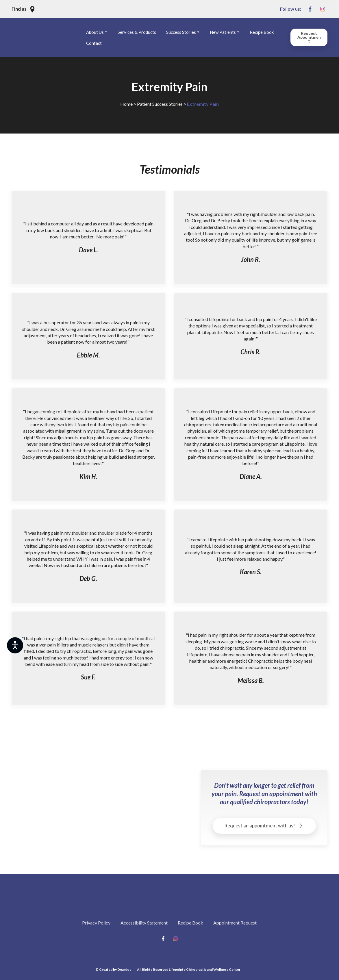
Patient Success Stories (160, 104)
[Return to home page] (47, 37)
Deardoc (124, 969)
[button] (24, 9)
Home (126, 104)
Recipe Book (262, 32)
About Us (95, 32)
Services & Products (137, 32)
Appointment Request (235, 923)
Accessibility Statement (144, 923)
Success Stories (181, 32)
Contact (94, 43)
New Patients (223, 32)
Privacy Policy (96, 923)
